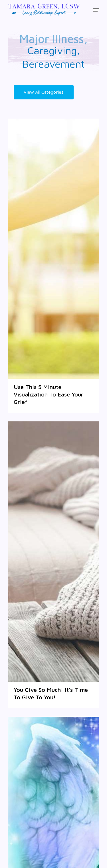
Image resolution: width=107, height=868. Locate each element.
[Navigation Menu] (96, 10)
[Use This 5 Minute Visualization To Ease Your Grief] (54, 249)
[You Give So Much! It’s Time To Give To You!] (54, 552)
